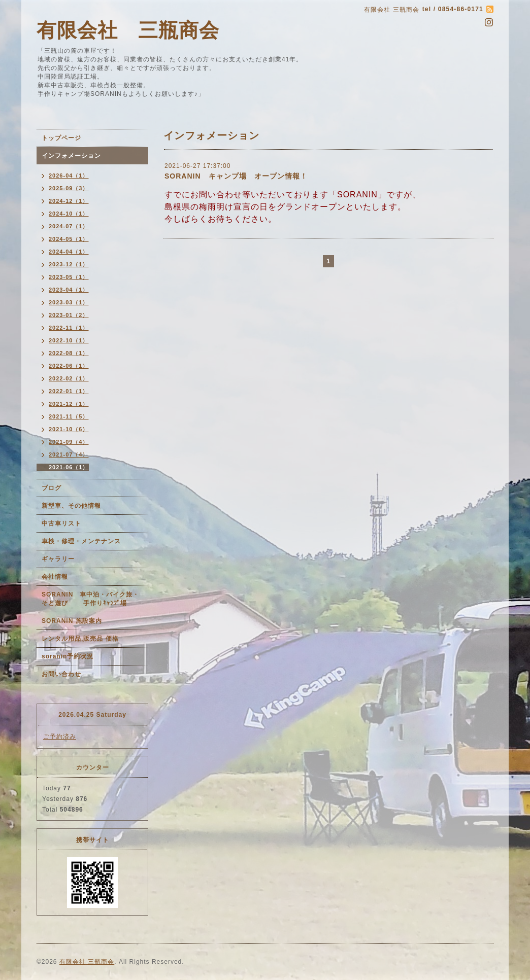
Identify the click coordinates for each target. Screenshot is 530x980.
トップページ (61, 138)
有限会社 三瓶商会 (128, 30)
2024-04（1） (69, 252)
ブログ (52, 488)
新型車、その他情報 (71, 506)
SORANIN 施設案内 (72, 621)
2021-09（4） (69, 442)
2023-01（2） (69, 315)
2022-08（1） (69, 353)
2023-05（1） (69, 277)
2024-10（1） (69, 214)
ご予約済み (60, 737)
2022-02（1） (69, 378)
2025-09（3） (69, 188)
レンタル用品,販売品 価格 (80, 639)
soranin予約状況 (68, 656)
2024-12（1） (69, 201)
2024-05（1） (69, 239)
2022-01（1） (69, 391)
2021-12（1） (69, 404)
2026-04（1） (69, 176)
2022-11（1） (69, 328)
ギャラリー (58, 559)
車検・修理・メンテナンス (81, 541)
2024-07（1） (69, 226)
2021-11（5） (69, 416)
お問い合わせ (61, 674)
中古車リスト (61, 523)
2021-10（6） (69, 429)
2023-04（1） (69, 290)
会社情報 (55, 577)
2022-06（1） (69, 366)
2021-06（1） (69, 467)
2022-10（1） (69, 340)
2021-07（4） (69, 454)
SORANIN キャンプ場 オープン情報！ (236, 176)
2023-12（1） (69, 264)
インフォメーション (71, 156)
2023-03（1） (69, 302)
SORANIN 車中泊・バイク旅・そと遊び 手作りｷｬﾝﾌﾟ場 (90, 599)
